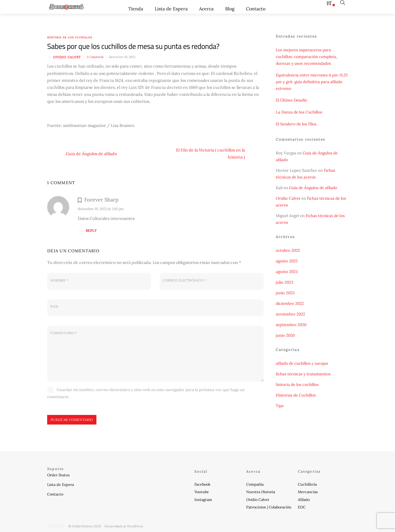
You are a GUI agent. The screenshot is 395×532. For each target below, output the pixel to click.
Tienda (136, 9)
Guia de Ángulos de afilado (82, 154)
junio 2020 (285, 335)
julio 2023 (284, 282)
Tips (280, 406)
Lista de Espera (171, 9)
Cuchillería (307, 484)
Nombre (59, 280)
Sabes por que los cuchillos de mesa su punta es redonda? (133, 46)
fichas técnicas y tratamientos (303, 374)
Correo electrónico (184, 280)
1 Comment (95, 57)
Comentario (64, 333)
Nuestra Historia (261, 492)
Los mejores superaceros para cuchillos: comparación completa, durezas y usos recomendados (306, 57)
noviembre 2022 (290, 314)
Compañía (255, 484)
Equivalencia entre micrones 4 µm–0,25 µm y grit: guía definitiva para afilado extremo (312, 82)
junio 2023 (285, 293)
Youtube (202, 492)
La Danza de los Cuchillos (299, 112)
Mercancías (308, 492)
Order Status (58, 475)
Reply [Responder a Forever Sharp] (91, 231)
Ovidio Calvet (67, 57)
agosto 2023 (287, 272)
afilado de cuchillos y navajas (302, 363)
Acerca (206, 9)
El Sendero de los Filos (296, 124)
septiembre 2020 (291, 325)
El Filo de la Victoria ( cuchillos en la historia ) (220, 154)
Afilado (304, 500)
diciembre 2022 (290, 303)
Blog (230, 9)
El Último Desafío (291, 100)
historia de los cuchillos (70, 37)
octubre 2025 (288, 250)
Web (54, 307)
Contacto (256, 9)
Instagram (203, 500)
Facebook (202, 484)
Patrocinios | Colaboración (269, 507)
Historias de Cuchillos (296, 395)
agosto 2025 (287, 261)
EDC (302, 507)
